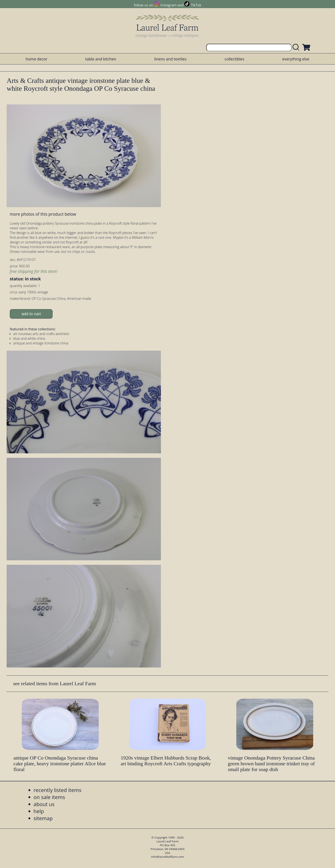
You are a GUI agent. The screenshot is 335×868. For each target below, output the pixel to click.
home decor (36, 59)
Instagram (168, 5)
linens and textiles (170, 59)
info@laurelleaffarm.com (167, 857)
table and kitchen (101, 59)
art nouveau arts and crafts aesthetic (41, 334)
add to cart (31, 314)
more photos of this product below (43, 214)
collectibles (234, 59)
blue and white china (29, 338)
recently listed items (57, 790)
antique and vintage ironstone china (41, 343)
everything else (296, 59)
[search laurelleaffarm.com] (297, 48)
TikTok (196, 5)
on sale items (49, 797)
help (39, 811)
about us (44, 804)
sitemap (43, 818)
